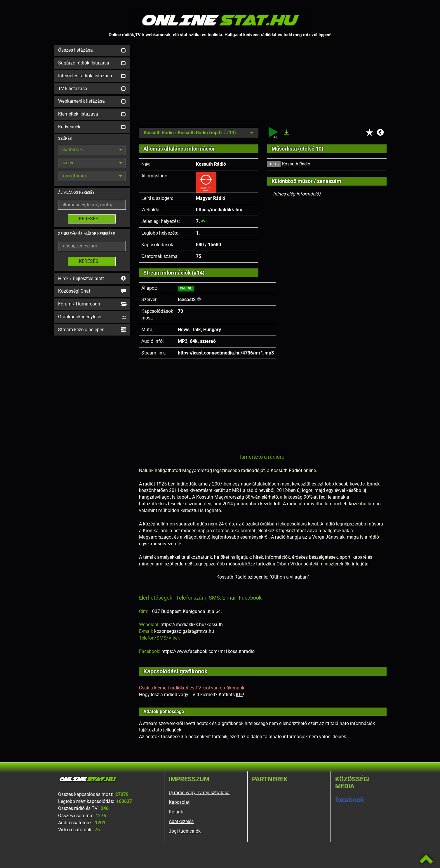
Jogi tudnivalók (185, 831)
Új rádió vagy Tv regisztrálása (199, 793)
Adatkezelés (181, 821)
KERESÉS (92, 219)
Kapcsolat (179, 802)
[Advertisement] (263, 85)
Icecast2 (187, 299)
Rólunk (176, 812)
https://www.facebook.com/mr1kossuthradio (208, 651)
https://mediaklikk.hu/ (219, 210)
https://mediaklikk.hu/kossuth (192, 625)
